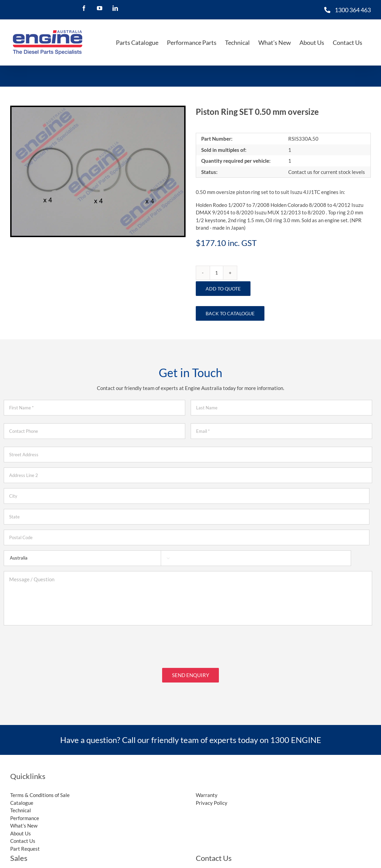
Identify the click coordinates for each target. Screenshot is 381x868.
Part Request (25, 844)
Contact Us (23, 836)
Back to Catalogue (230, 313)
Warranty (207, 790)
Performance (25, 813)
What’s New (24, 820)
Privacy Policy (212, 798)
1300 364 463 (353, 10)
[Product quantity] (217, 273)
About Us (21, 828)
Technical (21, 805)
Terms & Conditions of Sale (40, 790)
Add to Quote (223, 289)
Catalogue (22, 798)
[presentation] (55, 644)
